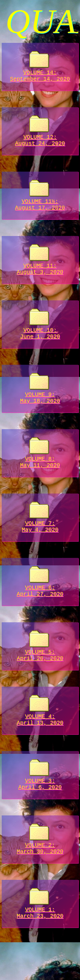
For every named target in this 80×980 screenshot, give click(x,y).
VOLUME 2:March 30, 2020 (40, 877)
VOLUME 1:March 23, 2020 (40, 944)
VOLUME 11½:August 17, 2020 (40, 207)
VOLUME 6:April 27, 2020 (40, 609)
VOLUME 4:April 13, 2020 (40, 743)
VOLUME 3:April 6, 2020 (40, 810)
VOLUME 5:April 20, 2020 (40, 676)
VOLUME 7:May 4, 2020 (40, 542)
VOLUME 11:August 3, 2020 (40, 274)
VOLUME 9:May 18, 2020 (40, 408)
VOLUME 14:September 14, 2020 (40, 73)
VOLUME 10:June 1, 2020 (40, 341)
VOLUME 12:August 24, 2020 (40, 140)
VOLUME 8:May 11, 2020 (40, 475)
